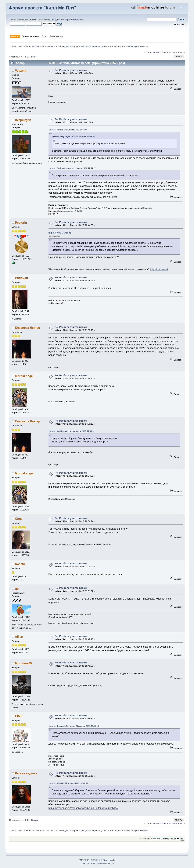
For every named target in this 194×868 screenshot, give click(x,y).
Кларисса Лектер (27, 328)
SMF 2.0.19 (84, 860)
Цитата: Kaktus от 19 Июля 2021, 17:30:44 (68, 130)
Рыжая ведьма (26, 773)
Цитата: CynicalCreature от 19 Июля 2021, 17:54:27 (72, 168)
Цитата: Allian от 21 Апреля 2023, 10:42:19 (69, 783)
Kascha (20, 564)
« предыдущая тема (154, 52)
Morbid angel (24, 376)
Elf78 (19, 716)
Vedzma (21, 71)
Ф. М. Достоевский (159, 269)
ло (17, 589)
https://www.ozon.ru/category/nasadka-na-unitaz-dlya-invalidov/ (83, 808)
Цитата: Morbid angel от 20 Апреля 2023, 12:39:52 (72, 431)
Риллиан (21, 278)
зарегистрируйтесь (75, 20)
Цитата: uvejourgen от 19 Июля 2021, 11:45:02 (74, 137)
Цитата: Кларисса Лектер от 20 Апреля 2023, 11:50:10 (74, 726)
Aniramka (118, 46)
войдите (56, 20)
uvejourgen (23, 120)
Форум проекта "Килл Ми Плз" (43, 8)
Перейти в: (145, 839)
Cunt (18, 519)
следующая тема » (175, 52)
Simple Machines (110, 860)
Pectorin (21, 223)
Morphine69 (23, 663)
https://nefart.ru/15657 (61, 233)
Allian (19, 637)
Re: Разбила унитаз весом (71, 70)
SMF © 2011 (96, 860)
